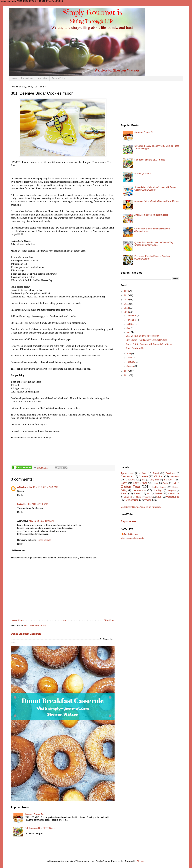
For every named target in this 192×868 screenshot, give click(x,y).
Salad (158, 493)
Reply (20, 495)
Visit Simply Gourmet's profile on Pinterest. (141, 507)
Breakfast (171, 473)
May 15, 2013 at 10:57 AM (46, 487)
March (130, 358)
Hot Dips (158, 490)
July (129, 328)
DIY (144, 480)
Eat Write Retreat (60, 179)
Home (14, 78)
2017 (127, 295)
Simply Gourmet (131, 534)
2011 (127, 375)
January (130, 366)
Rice (149, 494)
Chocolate (175, 477)
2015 (127, 304)
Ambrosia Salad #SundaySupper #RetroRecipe (157, 201)
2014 (127, 308)
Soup (159, 497)
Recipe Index (27, 78)
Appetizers (127, 473)
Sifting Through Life (144, 497)
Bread (156, 473)
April (129, 354)
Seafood (128, 497)
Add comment (18, 551)
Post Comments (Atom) (35, 625)
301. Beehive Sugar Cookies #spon (142, 336)
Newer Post (17, 620)
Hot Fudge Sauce (143, 173)
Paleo (124, 493)
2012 (127, 371)
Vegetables (173, 497)
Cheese (143, 476)
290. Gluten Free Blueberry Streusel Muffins (146, 340)
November (132, 320)
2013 (127, 312)
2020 (127, 291)
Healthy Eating (159, 487)
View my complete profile (132, 538)
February (131, 362)
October (131, 324)
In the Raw (37, 182)
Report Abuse (128, 521)
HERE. (20, 234)
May (129, 332)
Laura (20, 504)
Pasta (137, 493)
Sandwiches (174, 494)
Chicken (159, 476)
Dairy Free (154, 480)
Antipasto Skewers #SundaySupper (151, 215)
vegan (148, 500)
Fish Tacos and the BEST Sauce (40, 828)
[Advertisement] (141, 102)
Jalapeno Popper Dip (34, 814)
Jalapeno (172, 490)
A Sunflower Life (25, 487)
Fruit (174, 483)
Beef (144, 473)
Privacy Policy (59, 78)
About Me (43, 78)
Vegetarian (132, 500)
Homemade (139, 490)
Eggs (156, 483)
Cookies (130, 480)
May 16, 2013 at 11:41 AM (41, 521)
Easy (124, 483)
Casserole (127, 476)
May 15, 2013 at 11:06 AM (36, 504)
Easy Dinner (140, 483)
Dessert (169, 480)
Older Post (109, 620)
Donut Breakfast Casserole (26, 634)
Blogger (141, 861)
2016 (127, 300)
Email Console (44, 540)
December (132, 316)
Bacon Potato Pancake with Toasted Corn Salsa (149, 344)
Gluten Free (130, 487)
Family (165, 483)
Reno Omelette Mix (135, 348)
